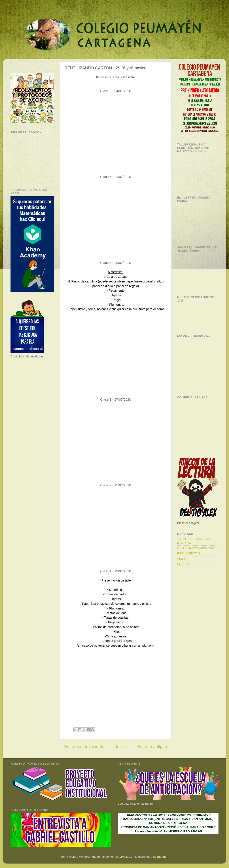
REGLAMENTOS (189, 553)
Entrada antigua (152, 747)
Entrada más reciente (84, 747)
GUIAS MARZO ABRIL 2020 (196, 548)
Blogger (162, 857)
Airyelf (123, 857)
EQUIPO (183, 564)
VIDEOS (183, 559)
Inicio (121, 747)
